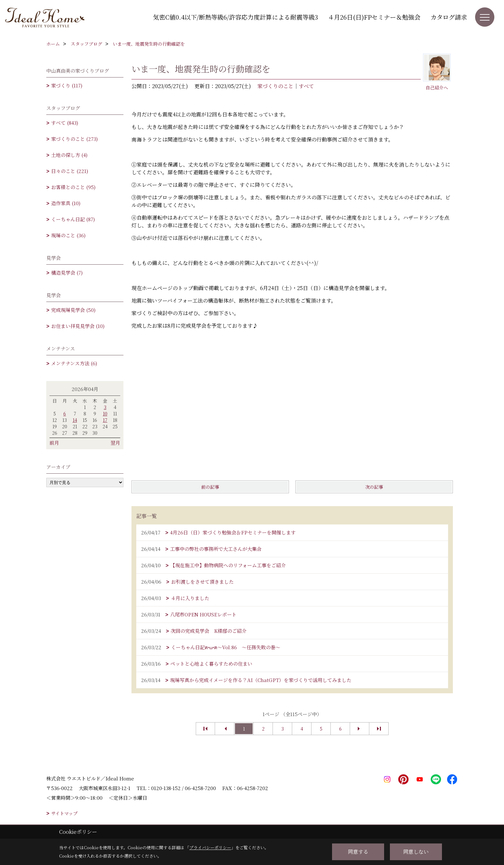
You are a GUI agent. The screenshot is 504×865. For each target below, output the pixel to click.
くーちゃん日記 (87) (73, 219)
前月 (54, 443)
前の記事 (210, 487)
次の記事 (374, 487)
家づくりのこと (275, 86)
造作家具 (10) (66, 203)
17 (105, 420)
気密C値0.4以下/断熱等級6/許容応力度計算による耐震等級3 (235, 17)
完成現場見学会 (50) (73, 310)
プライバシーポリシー (210, 847)
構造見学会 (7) (67, 273)
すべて (306, 86)
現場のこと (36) (68, 235)
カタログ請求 (449, 17)
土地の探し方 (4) (69, 155)
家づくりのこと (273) (74, 139)
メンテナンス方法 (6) (74, 363)
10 (105, 414)
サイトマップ (64, 813)
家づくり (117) (67, 85)
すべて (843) (65, 123)
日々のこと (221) (70, 171)
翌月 (115, 443)
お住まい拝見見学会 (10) (78, 326)
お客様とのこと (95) (73, 187)
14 (75, 420)
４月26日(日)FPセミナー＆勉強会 (374, 17)
